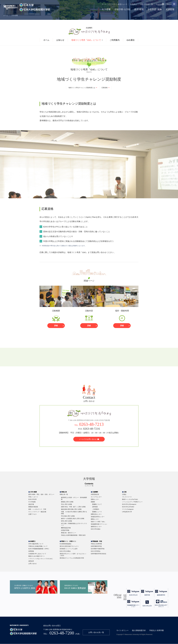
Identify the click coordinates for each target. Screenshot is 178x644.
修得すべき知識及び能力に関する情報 (73, 519)
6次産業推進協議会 (66, 544)
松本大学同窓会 (96, 551)
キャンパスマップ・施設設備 (37, 512)
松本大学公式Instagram (129, 504)
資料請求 (31, 561)
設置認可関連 (65, 530)
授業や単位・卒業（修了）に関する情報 (73, 507)
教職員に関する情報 (67, 502)
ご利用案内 (115, 40)
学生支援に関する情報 (68, 516)
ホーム (6, 15)
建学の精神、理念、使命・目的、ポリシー (41, 494)
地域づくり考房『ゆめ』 (98, 522)
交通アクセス (33, 514)
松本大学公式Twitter (128, 507)
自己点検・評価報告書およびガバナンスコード (74, 524)
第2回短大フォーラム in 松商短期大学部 (72, 558)
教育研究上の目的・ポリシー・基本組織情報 (74, 499)
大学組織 (33, 502)
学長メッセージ (33, 497)
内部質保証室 (95, 494)
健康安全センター (96, 527)
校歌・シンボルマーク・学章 (37, 509)
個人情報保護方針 (139, 631)
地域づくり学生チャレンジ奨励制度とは (82, 88)
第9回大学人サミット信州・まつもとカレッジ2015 (73, 555)
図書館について (97, 504)
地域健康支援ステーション (99, 524)
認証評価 (31, 504)
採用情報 (31, 551)
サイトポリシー (122, 631)
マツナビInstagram (128, 509)
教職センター (95, 519)
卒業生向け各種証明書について (38, 546)
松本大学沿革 (33, 499)
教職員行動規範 (33, 507)
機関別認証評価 (66, 528)
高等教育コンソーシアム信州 (69, 549)
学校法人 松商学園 (156, 631)
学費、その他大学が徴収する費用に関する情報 (74, 513)
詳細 (56, 326)
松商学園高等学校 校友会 (99, 554)
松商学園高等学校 (96, 546)
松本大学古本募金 (65, 551)
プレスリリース (127, 497)
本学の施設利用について (36, 544)
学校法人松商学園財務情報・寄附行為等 (73, 535)
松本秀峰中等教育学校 (98, 549)
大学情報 (15, 15)
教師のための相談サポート (37, 556)
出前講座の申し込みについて (37, 554)
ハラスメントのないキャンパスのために (41, 559)
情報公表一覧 (64, 494)
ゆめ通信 (131, 40)
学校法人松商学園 (96, 544)
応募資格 (105, 88)
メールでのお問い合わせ (89, 439)
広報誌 (124, 494)
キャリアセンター (96, 497)
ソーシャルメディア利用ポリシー (132, 502)
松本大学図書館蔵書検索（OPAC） (39, 549)
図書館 (93, 502)
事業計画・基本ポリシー (69, 533)
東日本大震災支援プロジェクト (69, 546)
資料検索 (95, 507)
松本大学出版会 (96, 529)
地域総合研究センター (98, 517)
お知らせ (60, 40)
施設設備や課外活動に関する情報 (71, 509)
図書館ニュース (97, 512)
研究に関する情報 (67, 521)
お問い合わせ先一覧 (96, 632)
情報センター (95, 499)
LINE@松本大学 (127, 512)
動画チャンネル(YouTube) (130, 499)
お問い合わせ (33, 564)
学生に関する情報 (67, 504)
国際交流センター (96, 514)
